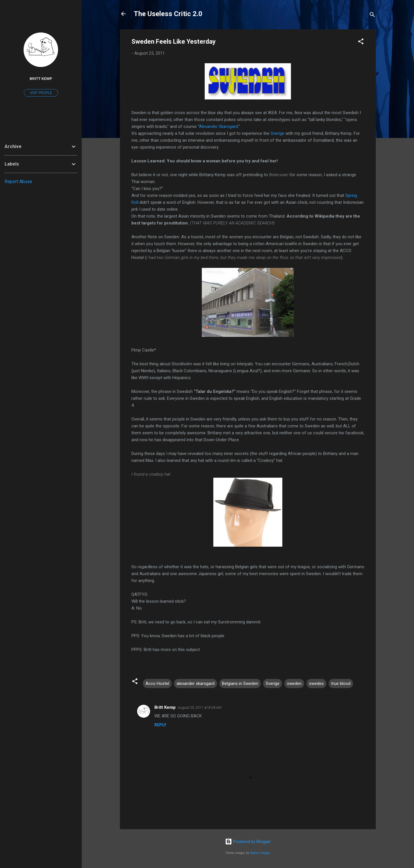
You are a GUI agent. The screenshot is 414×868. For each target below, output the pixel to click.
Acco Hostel (157, 683)
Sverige (277, 133)
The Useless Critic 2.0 (168, 14)
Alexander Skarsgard (218, 126)
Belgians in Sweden (240, 683)
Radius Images (260, 853)
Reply (160, 725)
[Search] (372, 16)
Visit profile (41, 93)
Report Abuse (18, 182)
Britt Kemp (165, 707)
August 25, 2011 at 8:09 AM (200, 707)
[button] (361, 42)
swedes (316, 683)
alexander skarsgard (195, 683)
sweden (294, 683)
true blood (341, 683)
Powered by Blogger (248, 842)
